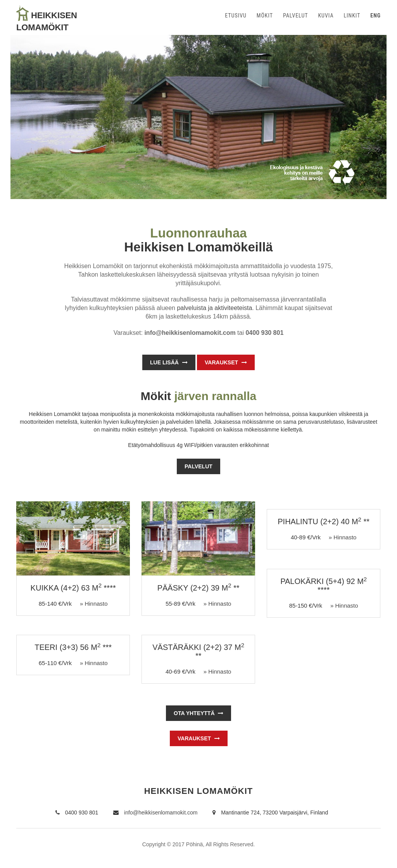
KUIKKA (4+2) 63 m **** (73, 588)
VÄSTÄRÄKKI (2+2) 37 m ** (198, 651)
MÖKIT (265, 16)
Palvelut (198, 466)
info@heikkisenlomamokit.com (155, 813)
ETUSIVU (236, 16)
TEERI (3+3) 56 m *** (73, 647)
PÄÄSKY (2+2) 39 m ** (198, 588)
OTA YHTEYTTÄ (198, 713)
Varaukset (226, 362)
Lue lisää (169, 362)
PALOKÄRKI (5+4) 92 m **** (324, 586)
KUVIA (326, 16)
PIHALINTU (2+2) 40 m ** (324, 521)
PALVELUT (296, 16)
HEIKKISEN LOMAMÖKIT (199, 791)
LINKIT (352, 16)
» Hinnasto (94, 604)
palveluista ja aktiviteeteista (214, 308)
